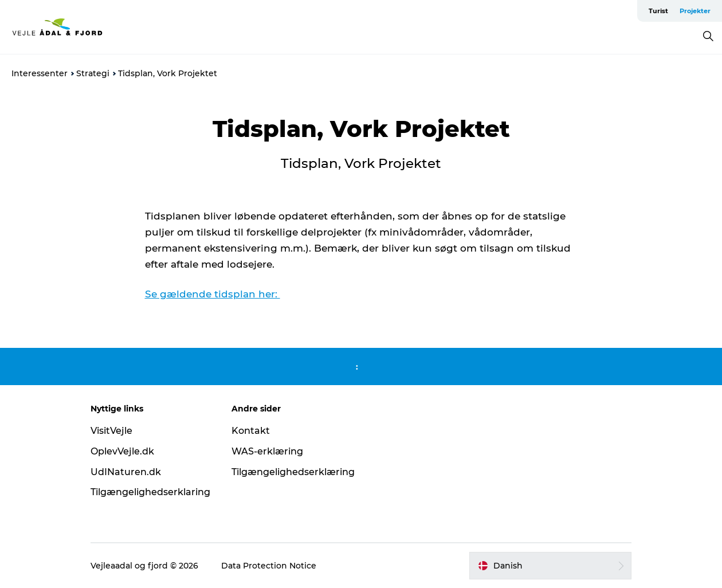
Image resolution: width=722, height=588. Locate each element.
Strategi (93, 73)
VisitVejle (111, 431)
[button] (550, 566)
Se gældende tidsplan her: (213, 294)
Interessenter (40, 73)
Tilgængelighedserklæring (293, 472)
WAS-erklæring (267, 451)
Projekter (695, 11)
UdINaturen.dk (126, 472)
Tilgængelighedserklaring (150, 492)
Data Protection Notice (269, 566)
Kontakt (251, 431)
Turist (658, 11)
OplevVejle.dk (122, 451)
